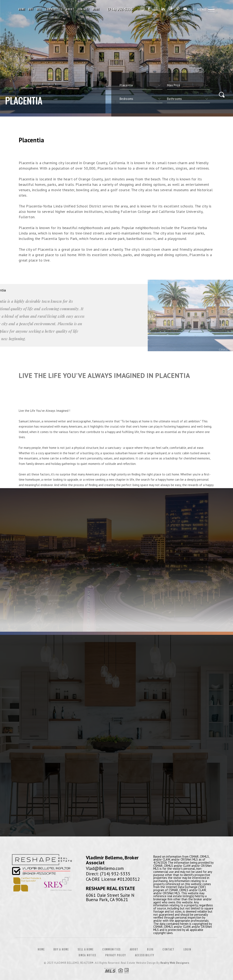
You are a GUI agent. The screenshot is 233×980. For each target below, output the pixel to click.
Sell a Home (86, 949)
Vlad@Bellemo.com (105, 868)
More (96, 9)
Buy (31, 9)
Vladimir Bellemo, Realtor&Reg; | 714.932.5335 (120, 9)
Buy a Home (61, 949)
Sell (39, 9)
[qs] (188, 85)
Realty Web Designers (175, 963)
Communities (54, 9)
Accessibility (145, 955)
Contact (84, 9)
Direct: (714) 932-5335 (108, 874)
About (70, 9)
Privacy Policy (116, 955)
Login (187, 949)
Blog (150, 949)
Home (22, 9)
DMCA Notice (87, 955)
